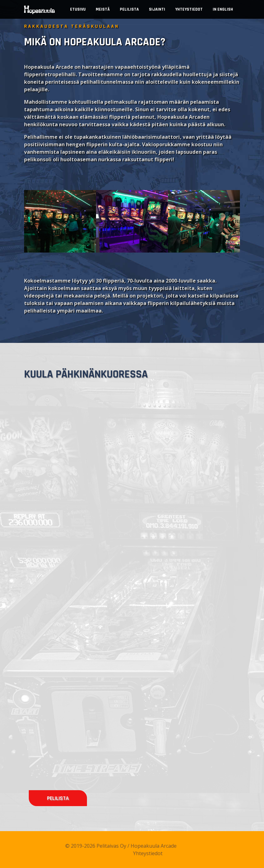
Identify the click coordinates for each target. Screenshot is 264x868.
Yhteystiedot (189, 9)
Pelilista (129, 9)
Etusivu (78, 9)
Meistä (103, 9)
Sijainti (157, 9)
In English (223, 9)
